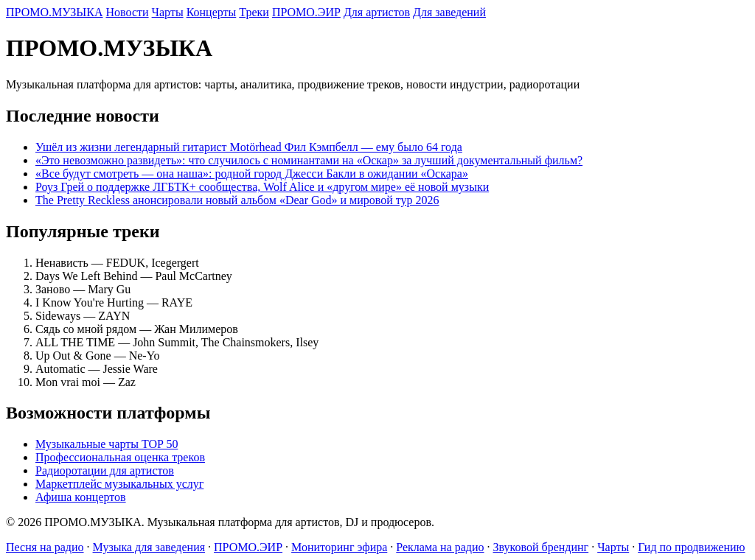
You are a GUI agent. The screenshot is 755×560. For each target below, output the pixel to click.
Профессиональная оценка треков (120, 457)
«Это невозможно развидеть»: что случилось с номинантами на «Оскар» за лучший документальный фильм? (309, 160)
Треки (254, 12)
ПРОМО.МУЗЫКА (55, 12)
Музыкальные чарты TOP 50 (107, 444)
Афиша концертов (81, 497)
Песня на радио (45, 547)
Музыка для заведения (149, 547)
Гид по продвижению (691, 547)
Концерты (212, 12)
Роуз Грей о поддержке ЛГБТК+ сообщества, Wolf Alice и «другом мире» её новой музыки (262, 187)
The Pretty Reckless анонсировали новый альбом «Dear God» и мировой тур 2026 (237, 200)
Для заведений (449, 12)
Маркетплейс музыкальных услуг (119, 484)
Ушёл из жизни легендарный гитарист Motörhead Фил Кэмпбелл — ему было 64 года (249, 147)
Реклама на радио (440, 547)
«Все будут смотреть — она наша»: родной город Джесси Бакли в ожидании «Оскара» (252, 174)
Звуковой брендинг (541, 547)
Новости (128, 12)
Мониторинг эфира (339, 547)
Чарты (168, 12)
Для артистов (377, 12)
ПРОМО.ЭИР (306, 12)
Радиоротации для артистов (105, 470)
